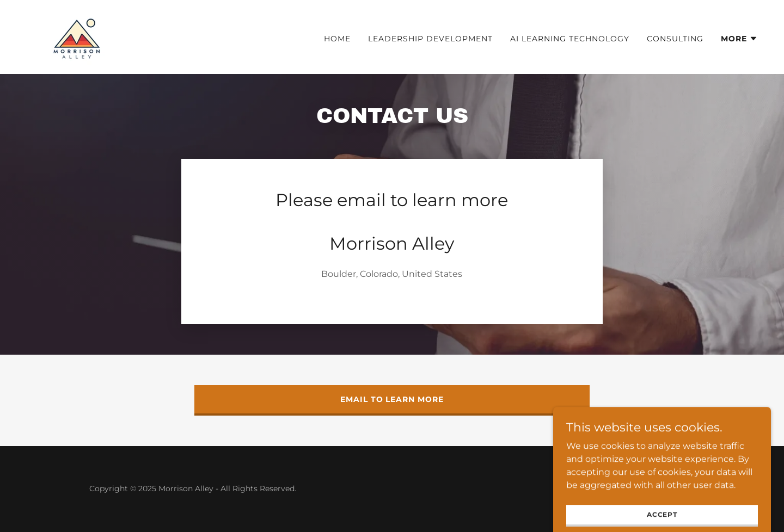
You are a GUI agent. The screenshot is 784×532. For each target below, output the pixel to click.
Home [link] (337, 39)
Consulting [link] (675, 39)
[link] (76, 36)
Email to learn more (392, 399)
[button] (739, 39)
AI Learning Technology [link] (570, 39)
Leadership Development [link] (430, 39)
